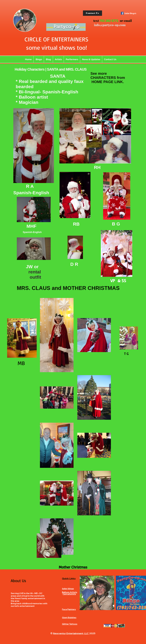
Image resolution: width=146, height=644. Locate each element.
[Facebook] (122, 13)
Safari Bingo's (130, 13)
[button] (58, 59)
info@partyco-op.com (110, 25)
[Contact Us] (92, 13)
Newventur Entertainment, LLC (71, 633)
